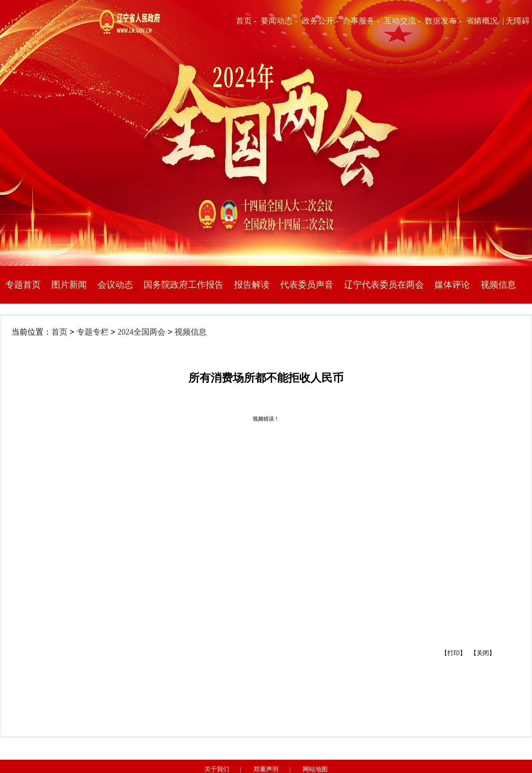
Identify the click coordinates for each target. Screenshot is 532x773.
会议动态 (115, 285)
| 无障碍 (516, 21)
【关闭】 (483, 653)
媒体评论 (452, 285)
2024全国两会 (141, 332)
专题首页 (23, 285)
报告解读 (252, 285)
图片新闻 (69, 285)
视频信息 (498, 285)
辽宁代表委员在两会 (384, 285)
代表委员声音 (307, 285)
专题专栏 (93, 332)
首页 (59, 332)
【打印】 (454, 653)
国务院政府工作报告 (184, 285)
